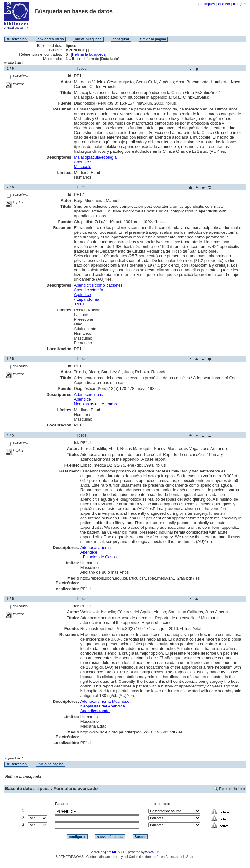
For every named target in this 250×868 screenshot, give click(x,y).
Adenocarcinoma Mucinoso (105, 701)
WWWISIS (153, 852)
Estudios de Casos (100, 557)
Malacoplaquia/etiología (95, 157)
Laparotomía (88, 299)
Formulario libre (232, 789)
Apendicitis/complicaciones (98, 285)
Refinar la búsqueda (89, 54)
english (224, 4)
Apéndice (82, 162)
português (207, 4)
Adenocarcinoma (89, 394)
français (240, 4)
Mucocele (83, 167)
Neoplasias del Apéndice (96, 404)
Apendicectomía (88, 290)
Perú (79, 304)
